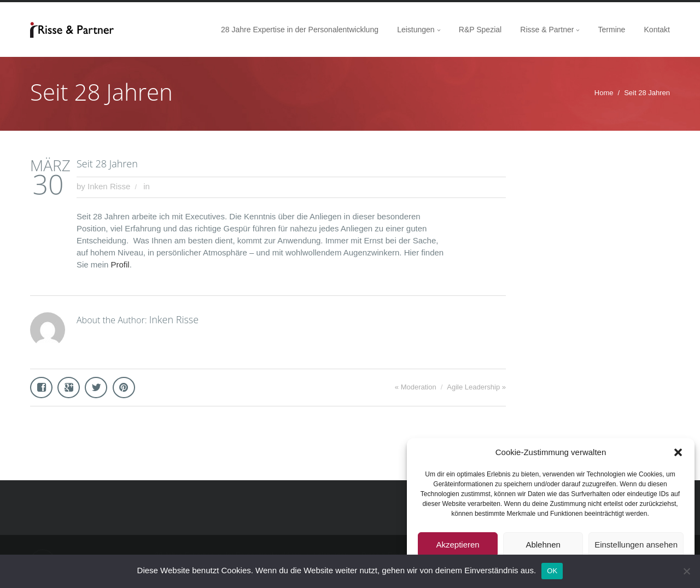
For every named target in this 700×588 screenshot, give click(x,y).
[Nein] (686, 571)
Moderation (419, 387)
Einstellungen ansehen (636, 545)
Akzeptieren (457, 545)
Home (604, 93)
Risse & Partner (547, 30)
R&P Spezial (480, 30)
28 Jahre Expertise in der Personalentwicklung (300, 30)
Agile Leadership (473, 387)
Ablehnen (543, 545)
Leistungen (416, 30)
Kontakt (657, 30)
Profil (120, 264)
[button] (678, 452)
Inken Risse (109, 186)
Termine (612, 30)
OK (552, 571)
